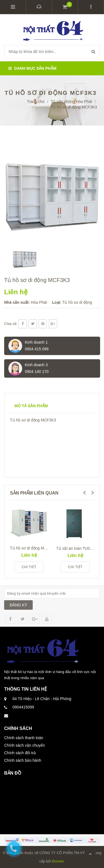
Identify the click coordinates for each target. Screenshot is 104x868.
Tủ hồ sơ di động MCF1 (31, 548)
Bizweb (58, 861)
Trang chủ (36, 102)
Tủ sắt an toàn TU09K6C (78, 548)
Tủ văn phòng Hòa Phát (71, 102)
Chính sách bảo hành (23, 760)
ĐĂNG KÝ (18, 605)
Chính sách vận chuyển (25, 745)
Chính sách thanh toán (24, 738)
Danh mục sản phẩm (32, 68)
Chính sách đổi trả (20, 753)
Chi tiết (29, 567)
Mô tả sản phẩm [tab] (31, 406)
